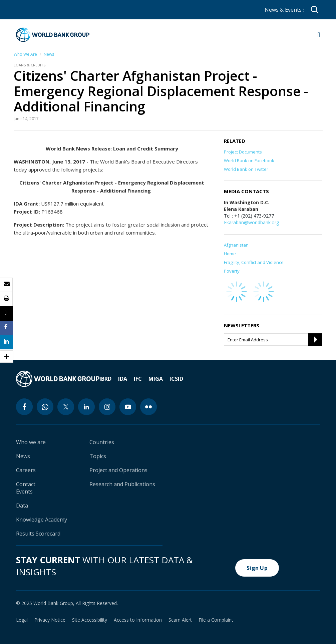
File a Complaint (216, 620)
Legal (22, 620)
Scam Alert (180, 620)
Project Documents (243, 152)
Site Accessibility (90, 620)
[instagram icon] (107, 407)
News (49, 54)
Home (230, 254)
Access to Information (138, 620)
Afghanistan (236, 245)
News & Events (284, 10)
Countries (102, 442)
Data (22, 506)
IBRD (105, 379)
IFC (138, 379)
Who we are (31, 442)
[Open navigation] (319, 35)
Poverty (232, 271)
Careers (26, 470)
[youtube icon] (128, 407)
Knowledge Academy (42, 520)
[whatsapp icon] (45, 407)
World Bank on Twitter (246, 169)
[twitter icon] (66, 407)
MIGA (156, 379)
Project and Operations (118, 470)
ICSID (176, 379)
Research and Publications (122, 484)
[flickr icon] (148, 407)
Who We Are (25, 54)
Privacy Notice (50, 620)
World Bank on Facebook (249, 160)
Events (24, 492)
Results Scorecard (38, 534)
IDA (123, 379)
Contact (26, 484)
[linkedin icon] (86, 407)
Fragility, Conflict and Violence (254, 262)
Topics (98, 456)
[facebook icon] (24, 407)
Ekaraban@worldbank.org (251, 222)
